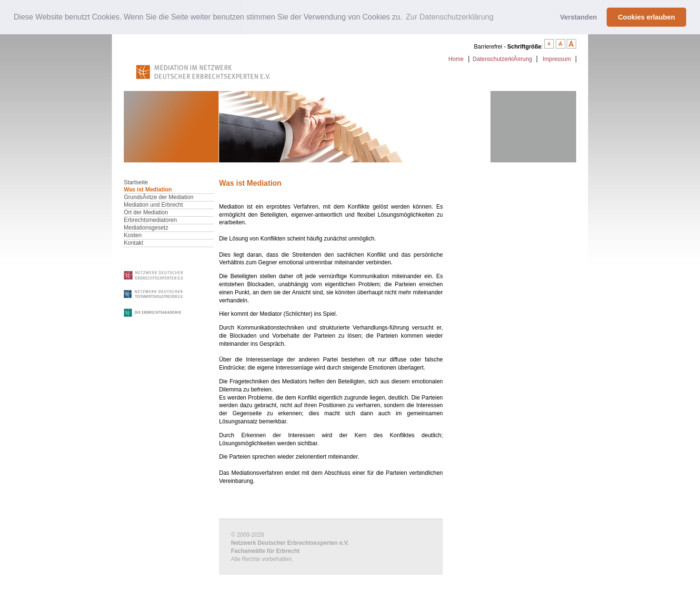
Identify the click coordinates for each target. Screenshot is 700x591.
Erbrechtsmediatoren (150, 220)
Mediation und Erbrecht (153, 204)
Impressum (557, 59)
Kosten (133, 235)
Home (456, 59)
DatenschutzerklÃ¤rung (503, 59)
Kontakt (134, 242)
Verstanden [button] (579, 17)
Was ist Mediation (148, 189)
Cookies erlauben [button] (647, 17)
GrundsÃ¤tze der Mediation (159, 197)
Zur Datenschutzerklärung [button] (450, 17)
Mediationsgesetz (146, 227)
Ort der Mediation (146, 212)
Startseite (136, 182)
